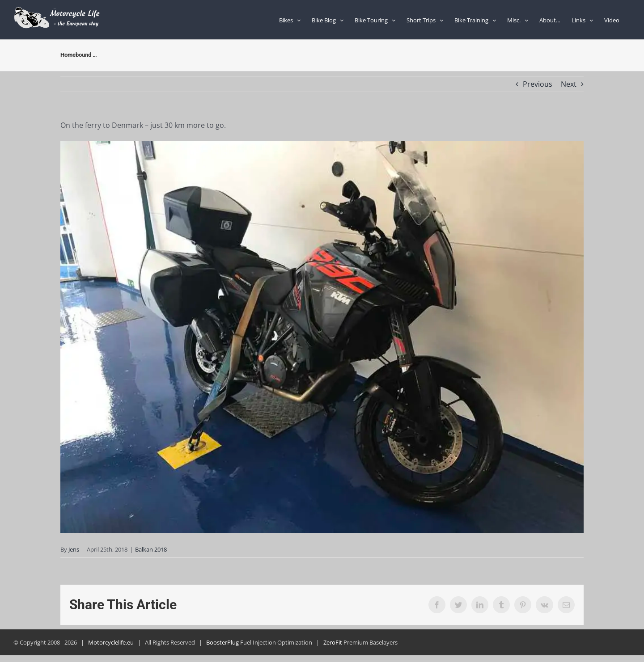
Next (569, 84)
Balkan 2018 (151, 549)
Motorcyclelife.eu (111, 642)
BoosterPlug (222, 642)
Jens (74, 549)
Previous (538, 84)
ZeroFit (333, 642)
